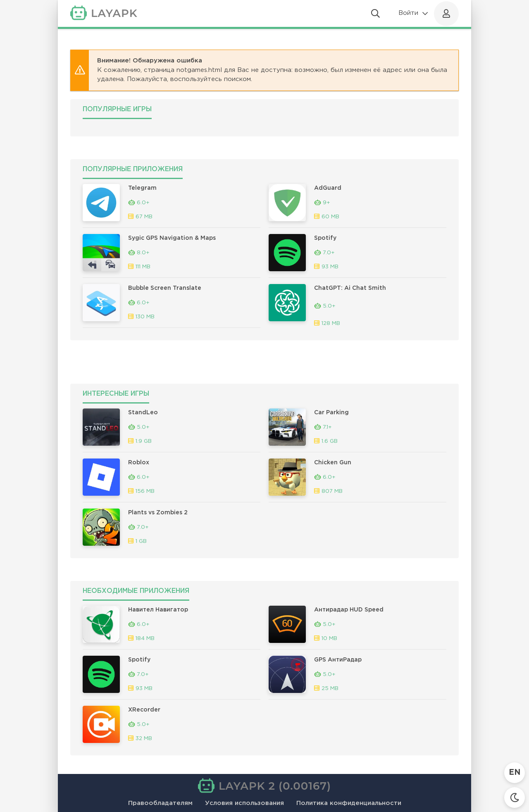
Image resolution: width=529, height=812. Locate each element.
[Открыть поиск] (375, 14)
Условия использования (244, 803)
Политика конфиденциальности (349, 803)
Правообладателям (160, 803)
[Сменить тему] (515, 798)
